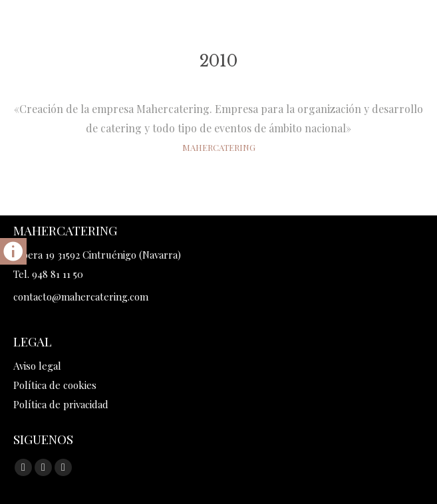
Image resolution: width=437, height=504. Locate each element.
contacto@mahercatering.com (81, 297)
